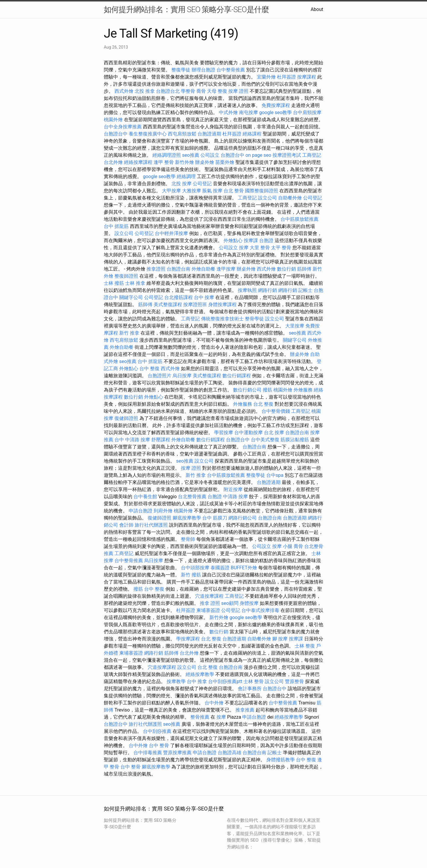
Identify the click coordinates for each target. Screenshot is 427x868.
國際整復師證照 (262, 191)
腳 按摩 (280, 639)
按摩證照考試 (287, 155)
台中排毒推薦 (148, 753)
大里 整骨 (260, 248)
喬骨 (201, 91)
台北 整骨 (234, 191)
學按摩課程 (188, 639)
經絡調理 (186, 176)
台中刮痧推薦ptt (225, 681)
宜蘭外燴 (266, 77)
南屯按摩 (248, 112)
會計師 (126, 525)
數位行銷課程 (237, 376)
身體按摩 (249, 603)
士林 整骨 (254, 681)
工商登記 (312, 155)
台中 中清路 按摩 (132, 440)
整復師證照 (126, 276)
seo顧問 (230, 603)
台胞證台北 (168, 91)
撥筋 (267, 390)
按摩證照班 (195, 304)
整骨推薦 (200, 717)
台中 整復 (149, 369)
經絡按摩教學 (200, 674)
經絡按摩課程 (138, 162)
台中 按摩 (204, 297)
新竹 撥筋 (191, 575)
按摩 (244, 248)
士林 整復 (305, 646)
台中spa (275, 475)
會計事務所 (250, 689)
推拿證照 (156, 269)
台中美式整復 (265, 440)
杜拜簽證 (286, 77)
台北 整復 (263, 404)
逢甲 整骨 (164, 162)
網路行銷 (267, 290)
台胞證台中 (116, 134)
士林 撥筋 (114, 283)
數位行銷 (286, 269)
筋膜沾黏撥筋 (295, 440)
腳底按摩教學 (187, 518)
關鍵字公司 (131, 297)
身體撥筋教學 (281, 760)
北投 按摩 (181, 184)
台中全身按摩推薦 (123, 127)
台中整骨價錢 (276, 411)
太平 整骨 (281, 248)
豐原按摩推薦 (177, 753)
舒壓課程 (161, 440)
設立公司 (267, 198)
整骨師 (188, 539)
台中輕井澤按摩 (171, 233)
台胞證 (266, 240)
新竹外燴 (184, 162)
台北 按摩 (274, 433)
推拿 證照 (210, 603)
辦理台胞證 (203, 70)
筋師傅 (304, 269)
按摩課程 (307, 77)
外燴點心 (233, 240)
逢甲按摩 (226, 269)
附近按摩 (233, 489)
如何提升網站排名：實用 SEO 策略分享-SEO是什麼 (186, 9)
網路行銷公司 (243, 518)
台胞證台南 (179, 269)
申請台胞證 (141, 511)
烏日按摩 (182, 376)
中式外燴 (228, 112)
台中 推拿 (197, 681)
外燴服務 (303, 390)
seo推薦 (191, 155)
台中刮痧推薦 (157, 731)
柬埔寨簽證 (208, 610)
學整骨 (188, 91)
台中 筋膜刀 (215, 518)
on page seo (258, 155)
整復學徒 (181, 70)
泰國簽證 (220, 568)
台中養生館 (145, 497)
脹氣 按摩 (212, 191)
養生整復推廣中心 (148, 134)
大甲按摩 (171, 191)
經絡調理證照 (167, 155)
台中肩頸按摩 (307, 112)
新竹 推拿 (129, 333)
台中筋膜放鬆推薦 (299, 219)
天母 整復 (217, 91)
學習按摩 (224, 433)
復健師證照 (126, 418)
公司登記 (202, 184)
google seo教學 (275, 112)
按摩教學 (176, 681)
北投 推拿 (145, 91)
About (317, 9)
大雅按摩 (192, 191)
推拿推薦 (245, 710)
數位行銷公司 (247, 390)
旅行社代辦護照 (151, 525)
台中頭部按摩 (195, 568)
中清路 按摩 (235, 497)
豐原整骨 (294, 681)
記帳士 (305, 290)
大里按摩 (295, 326)
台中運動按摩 (248, 433)
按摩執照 (247, 290)
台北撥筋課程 (179, 297)
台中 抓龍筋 (116, 226)
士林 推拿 (135, 283)
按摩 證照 (238, 91)
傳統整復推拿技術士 (222, 319)
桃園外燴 (113, 120)
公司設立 (210, 155)
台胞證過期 (209, 134)
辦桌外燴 (205, 162)
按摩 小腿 (282, 546)
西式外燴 (124, 91)
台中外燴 (214, 703)
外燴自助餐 (203, 269)
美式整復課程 (168, 304)
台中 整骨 (159, 745)
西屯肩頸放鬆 (182, 134)
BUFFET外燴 (244, 568)
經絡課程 (252, 134)
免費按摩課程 (276, 105)
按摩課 (251, 240)
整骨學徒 (254, 319)
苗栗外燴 (225, 162)
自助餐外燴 (290, 198)
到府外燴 (163, 511)
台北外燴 (113, 162)
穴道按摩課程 (209, 596)
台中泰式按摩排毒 (260, 610)
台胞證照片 (160, 376)
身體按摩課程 (222, 304)
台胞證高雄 (230, 753)
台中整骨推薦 (231, 70)
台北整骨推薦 (192, 497)
